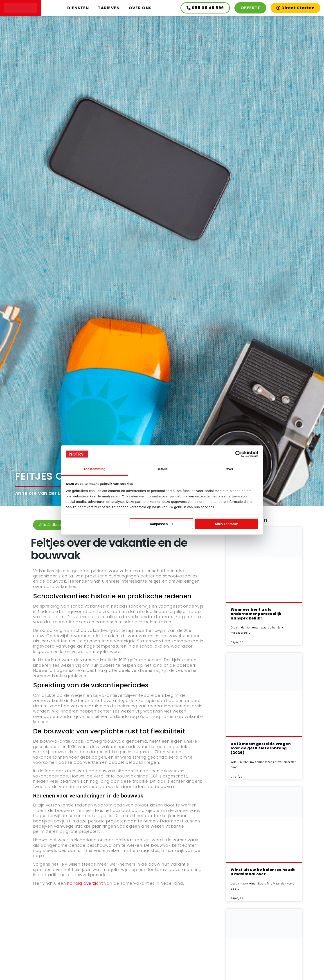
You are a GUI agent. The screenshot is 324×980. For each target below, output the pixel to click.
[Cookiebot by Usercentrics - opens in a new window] (239, 454)
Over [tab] (230, 469)
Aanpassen (162, 524)
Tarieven (109, 8)
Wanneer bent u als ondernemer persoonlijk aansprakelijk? (256, 614)
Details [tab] (162, 469)
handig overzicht (85, 883)
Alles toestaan (226, 524)
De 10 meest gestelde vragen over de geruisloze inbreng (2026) (261, 748)
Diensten (78, 8)
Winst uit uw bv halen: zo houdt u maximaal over (263, 872)
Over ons (140, 8)
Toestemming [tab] (94, 469)
